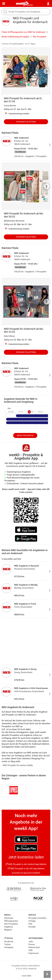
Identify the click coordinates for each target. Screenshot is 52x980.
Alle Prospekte (40, 37)
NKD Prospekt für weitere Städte (17, 765)
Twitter (7, 944)
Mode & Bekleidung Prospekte (16, 37)
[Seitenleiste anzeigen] (47, 974)
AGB (30, 950)
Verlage (32, 921)
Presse (32, 944)
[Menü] (4, 4)
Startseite (9, 918)
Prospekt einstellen (37, 918)
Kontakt (32, 927)
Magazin (8, 930)
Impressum (34, 953)
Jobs (31, 942)
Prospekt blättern (26, 122)
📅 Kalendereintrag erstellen (17, 114)
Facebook (9, 942)
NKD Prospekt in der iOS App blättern (26, 869)
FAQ (30, 924)
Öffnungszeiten (11, 921)
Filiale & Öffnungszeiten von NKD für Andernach (24, 32)
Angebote (9, 927)
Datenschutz (34, 947)
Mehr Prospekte (25, 435)
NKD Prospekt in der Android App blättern (26, 864)
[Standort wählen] (48, 4)
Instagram (9, 947)
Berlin (30, 5)
